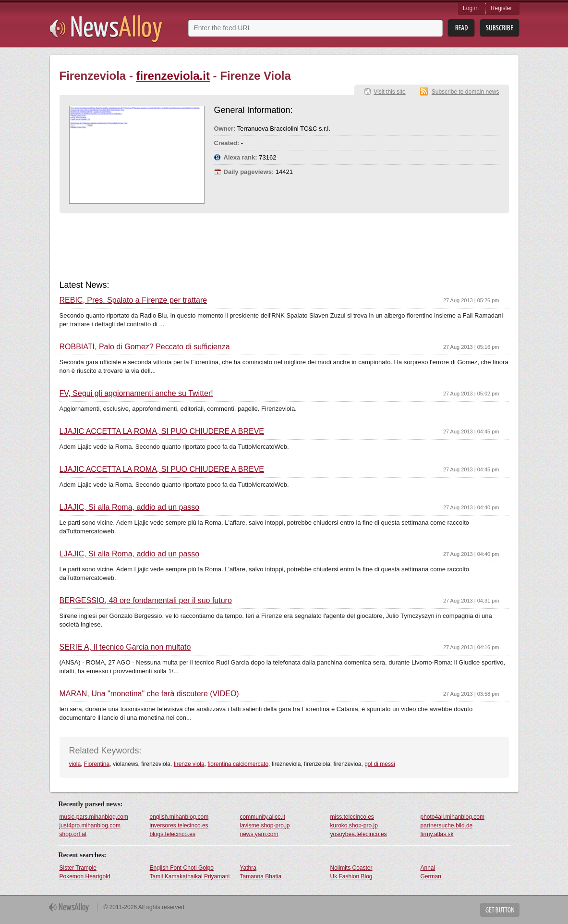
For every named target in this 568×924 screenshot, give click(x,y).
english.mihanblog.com (179, 817)
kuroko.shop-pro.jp (354, 825)
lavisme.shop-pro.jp (265, 825)
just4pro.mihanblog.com (90, 825)
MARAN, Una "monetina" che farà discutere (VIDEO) (149, 694)
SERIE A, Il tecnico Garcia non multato (125, 647)
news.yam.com (259, 834)
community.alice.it (263, 817)
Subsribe (500, 28)
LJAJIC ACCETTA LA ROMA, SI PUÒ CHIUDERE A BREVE (162, 431)
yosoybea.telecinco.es (359, 834)
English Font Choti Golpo (182, 868)
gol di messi (380, 764)
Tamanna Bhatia (261, 876)
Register (502, 8)
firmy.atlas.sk (437, 834)
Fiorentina (97, 764)
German (431, 876)
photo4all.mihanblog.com (453, 817)
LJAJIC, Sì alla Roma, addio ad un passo (130, 507)
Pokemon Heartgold (85, 876)
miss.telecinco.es (352, 817)
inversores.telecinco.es (179, 825)
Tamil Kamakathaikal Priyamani (190, 876)
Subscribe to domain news (465, 92)
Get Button (500, 910)
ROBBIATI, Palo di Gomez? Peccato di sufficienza (145, 347)
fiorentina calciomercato (238, 764)
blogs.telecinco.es (173, 834)
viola (75, 764)
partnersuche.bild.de (447, 825)
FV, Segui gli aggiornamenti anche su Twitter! (136, 394)
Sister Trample (78, 868)
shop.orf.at (73, 834)
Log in (471, 8)
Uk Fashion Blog (351, 876)
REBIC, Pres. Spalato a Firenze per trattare (133, 300)
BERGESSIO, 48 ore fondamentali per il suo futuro (146, 601)
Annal (428, 868)
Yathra (248, 868)
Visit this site (389, 92)
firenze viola (189, 764)
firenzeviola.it (173, 76)
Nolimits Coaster (351, 868)
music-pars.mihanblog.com (94, 817)
